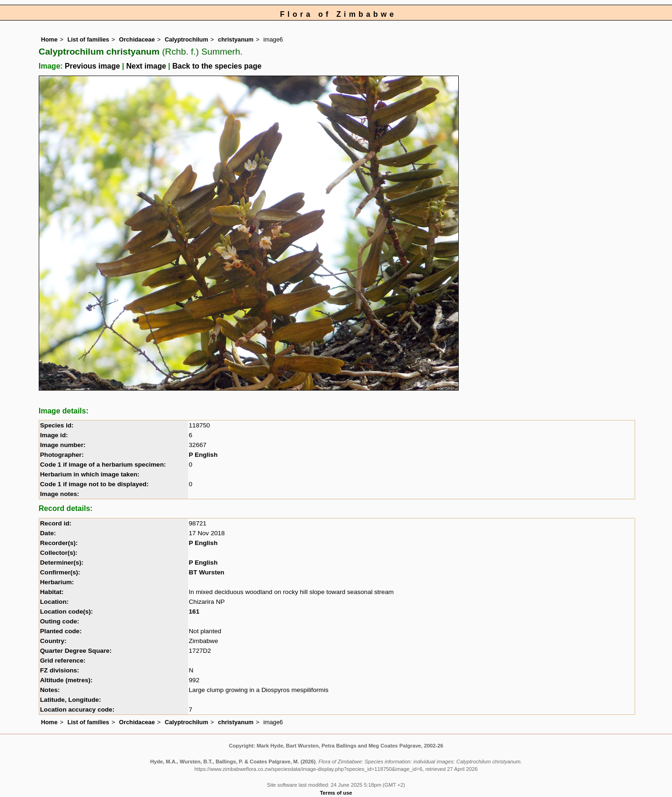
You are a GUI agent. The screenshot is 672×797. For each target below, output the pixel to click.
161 (194, 612)
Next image (146, 66)
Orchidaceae (137, 39)
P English (203, 455)
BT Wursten (207, 572)
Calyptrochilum (186, 39)
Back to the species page (217, 66)
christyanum (236, 39)
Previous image (92, 66)
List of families (88, 39)
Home (49, 39)
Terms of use (336, 793)
